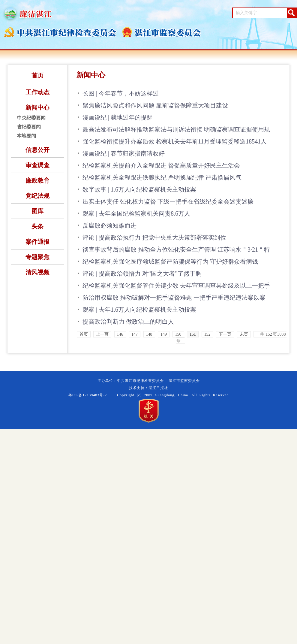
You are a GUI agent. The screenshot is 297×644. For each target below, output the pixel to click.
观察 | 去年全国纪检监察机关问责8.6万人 (136, 213)
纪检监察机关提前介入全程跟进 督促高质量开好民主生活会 (161, 165)
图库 (37, 211)
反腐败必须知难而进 (109, 225)
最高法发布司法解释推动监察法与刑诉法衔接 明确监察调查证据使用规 (176, 129)
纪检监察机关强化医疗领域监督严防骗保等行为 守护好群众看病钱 (170, 262)
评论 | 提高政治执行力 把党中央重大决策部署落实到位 (154, 237)
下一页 (225, 334)
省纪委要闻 (29, 127)
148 (149, 334)
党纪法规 (37, 196)
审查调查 (37, 165)
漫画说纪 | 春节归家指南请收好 (124, 153)
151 (193, 334)
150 (178, 334)
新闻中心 (37, 107)
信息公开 (37, 150)
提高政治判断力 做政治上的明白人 (128, 322)
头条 (37, 226)
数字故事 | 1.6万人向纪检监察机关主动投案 (139, 189)
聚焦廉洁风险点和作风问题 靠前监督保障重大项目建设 (155, 105)
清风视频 (37, 272)
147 (135, 334)
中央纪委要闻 (31, 118)
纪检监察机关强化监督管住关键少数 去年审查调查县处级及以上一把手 (176, 286)
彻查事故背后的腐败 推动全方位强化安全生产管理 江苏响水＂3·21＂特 (176, 249)
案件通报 (37, 242)
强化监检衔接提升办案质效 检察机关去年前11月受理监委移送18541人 (175, 141)
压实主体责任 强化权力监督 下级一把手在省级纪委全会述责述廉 (168, 201)
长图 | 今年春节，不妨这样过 (121, 93)
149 (164, 334)
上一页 (102, 334)
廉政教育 (37, 180)
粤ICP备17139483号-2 (88, 395)
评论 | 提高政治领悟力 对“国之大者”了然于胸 (142, 274)
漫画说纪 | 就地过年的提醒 (118, 117)
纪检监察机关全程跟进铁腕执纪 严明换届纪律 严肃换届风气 (162, 177)
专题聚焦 (37, 257)
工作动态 (37, 92)
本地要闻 (26, 136)
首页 (37, 75)
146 (120, 334)
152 (207, 334)
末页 (244, 334)
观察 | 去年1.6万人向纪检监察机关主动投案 (139, 310)
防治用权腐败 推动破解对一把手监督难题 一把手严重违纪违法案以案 (174, 298)
